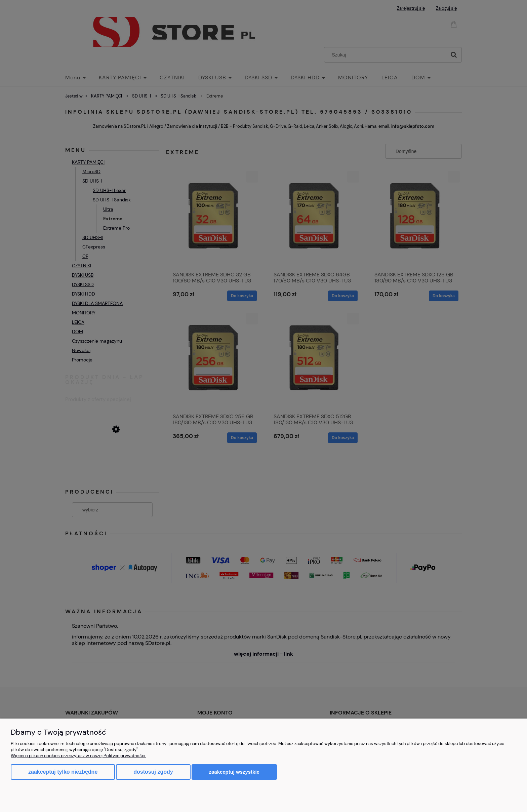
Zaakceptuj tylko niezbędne (63, 772)
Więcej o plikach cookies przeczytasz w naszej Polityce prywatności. (78, 756)
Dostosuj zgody (153, 772)
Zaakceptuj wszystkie (234, 772)
